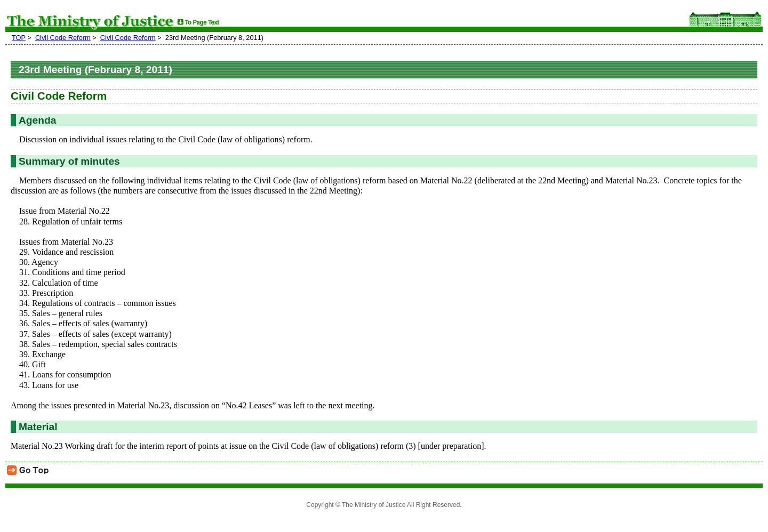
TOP (19, 38)
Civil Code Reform (63, 38)
